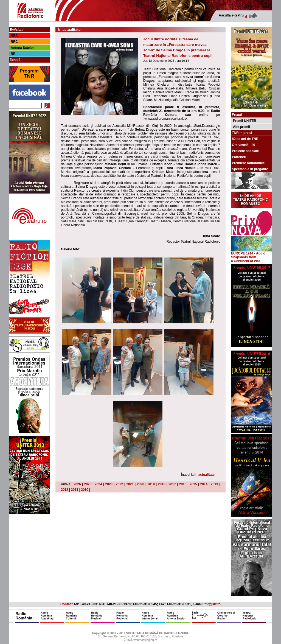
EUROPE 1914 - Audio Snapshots (252, 254)
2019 (151, 484)
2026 (77, 484)
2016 (183, 484)
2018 (162, 484)
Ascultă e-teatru (231, 15)
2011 (75, 490)
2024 (98, 484)
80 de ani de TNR (245, 139)
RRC (14, 42)
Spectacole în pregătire (250, 169)
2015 (193, 484)
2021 (130, 484)
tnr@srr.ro (213, 604)
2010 (85, 490)
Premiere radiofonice (248, 163)
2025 (88, 484)
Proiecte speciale (245, 151)
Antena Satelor (22, 48)
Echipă (15, 60)
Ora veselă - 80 (244, 145)
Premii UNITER (245, 121)
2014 (204, 484)
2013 (214, 484)
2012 (65, 490)
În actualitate (205, 475)
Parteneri (239, 157)
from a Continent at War (246, 259)
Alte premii (241, 127)
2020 (141, 484)
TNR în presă (242, 133)
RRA (14, 36)
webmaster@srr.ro (145, 640)
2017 (172, 484)
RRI (14, 54)
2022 (120, 484)
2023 (109, 484)
